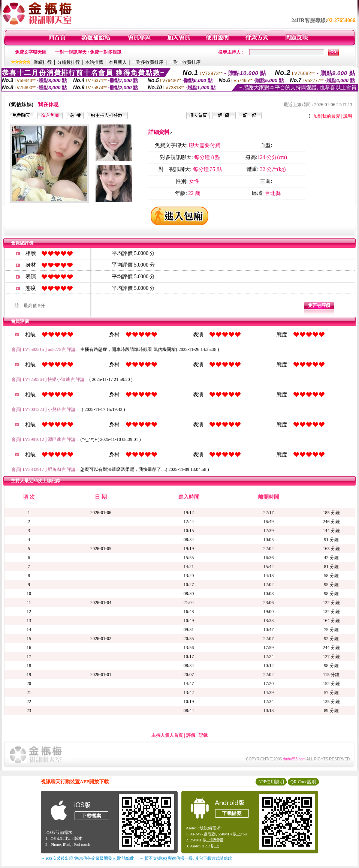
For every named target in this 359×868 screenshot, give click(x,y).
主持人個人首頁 (167, 735)
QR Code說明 (303, 782)
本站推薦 (94, 62)
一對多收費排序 (148, 62)
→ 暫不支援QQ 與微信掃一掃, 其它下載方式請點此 (186, 858)
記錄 (203, 735)
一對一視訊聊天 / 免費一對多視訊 (88, 52)
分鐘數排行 (69, 62)
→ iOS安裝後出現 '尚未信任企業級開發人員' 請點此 (88, 858)
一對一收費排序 (185, 62)
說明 (348, 116)
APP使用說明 (271, 782)
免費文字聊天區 (31, 52)
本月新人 (118, 62)
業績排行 (43, 62)
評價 (191, 735)
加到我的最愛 (327, 116)
